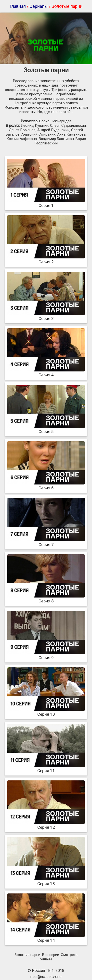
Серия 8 (46, 598)
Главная (18, 6)
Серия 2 (46, 259)
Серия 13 (46, 881)
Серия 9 (46, 655)
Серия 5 (46, 429)
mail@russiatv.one (46, 977)
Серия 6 (46, 485)
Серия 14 (46, 938)
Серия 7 (46, 542)
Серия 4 (46, 372)
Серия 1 (46, 203)
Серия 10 (46, 712)
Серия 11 (46, 768)
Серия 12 (46, 825)
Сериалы (39, 6)
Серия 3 (46, 316)
